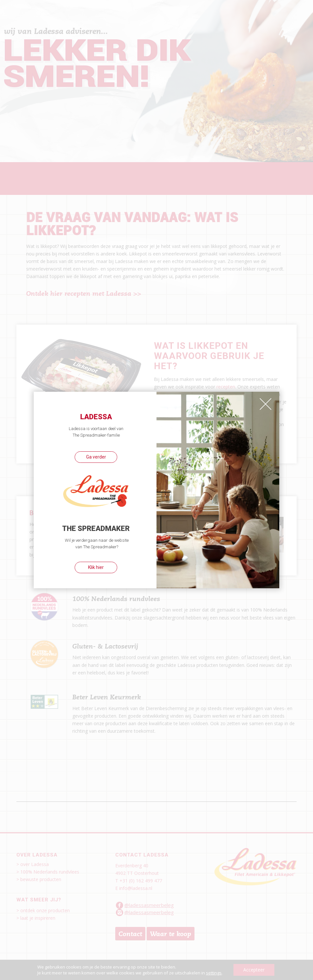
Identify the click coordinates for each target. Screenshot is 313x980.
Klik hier (96, 567)
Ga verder (96, 457)
